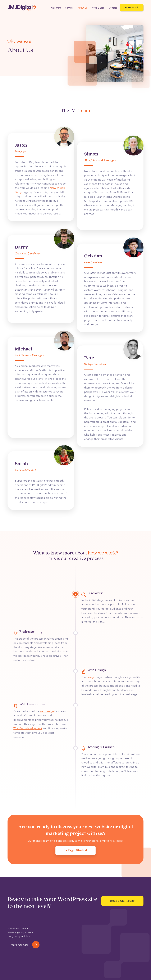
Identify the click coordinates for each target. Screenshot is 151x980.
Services (69, 8)
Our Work (56, 8)
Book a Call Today (122, 904)
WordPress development (28, 728)
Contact (113, 8)
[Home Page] (22, 8)
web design (47, 711)
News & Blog (98, 8)
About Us (83, 8)
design (91, 677)
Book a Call (132, 8)
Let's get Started (76, 850)
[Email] (19, 945)
